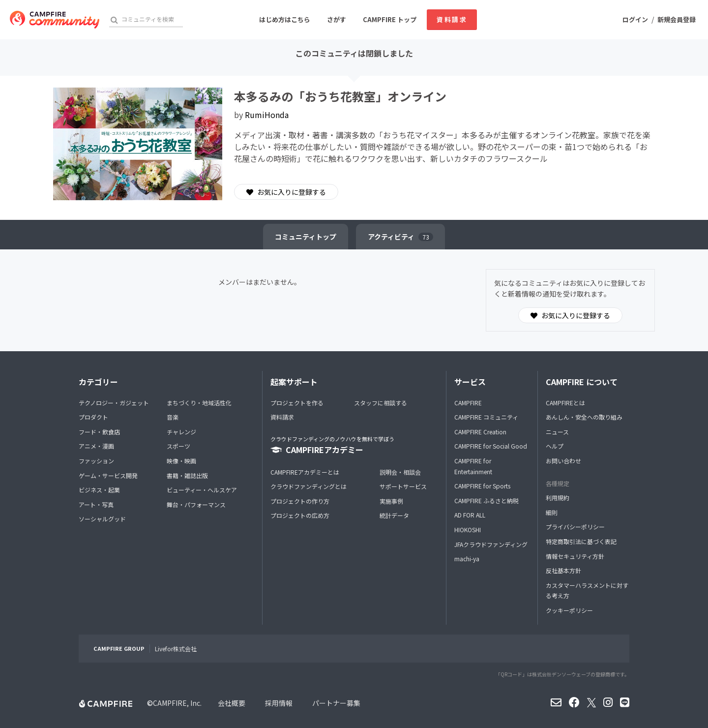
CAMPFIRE (468, 403)
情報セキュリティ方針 (575, 556)
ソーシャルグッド (102, 519)
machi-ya (467, 559)
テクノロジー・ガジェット (114, 403)
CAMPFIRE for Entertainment (473, 466)
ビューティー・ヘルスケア (202, 490)
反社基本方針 (563, 570)
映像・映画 (181, 461)
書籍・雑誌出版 (187, 475)
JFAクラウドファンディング (491, 544)
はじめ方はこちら (285, 19)
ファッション (96, 461)
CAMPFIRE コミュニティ (486, 417)
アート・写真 (96, 504)
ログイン (635, 19)
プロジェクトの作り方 (300, 501)
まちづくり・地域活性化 (199, 403)
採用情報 (279, 703)
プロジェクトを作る (297, 403)
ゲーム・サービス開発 (108, 475)
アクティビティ (400, 237)
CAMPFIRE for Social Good (491, 446)
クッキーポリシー (569, 610)
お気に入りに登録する (286, 192)
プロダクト (93, 417)
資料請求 (452, 19)
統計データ (394, 515)
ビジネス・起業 (99, 490)
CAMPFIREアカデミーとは (305, 472)
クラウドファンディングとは (309, 486)
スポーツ (178, 446)
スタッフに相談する (381, 403)
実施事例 (391, 501)
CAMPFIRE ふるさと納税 (487, 500)
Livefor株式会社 (176, 649)
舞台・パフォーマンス (196, 504)
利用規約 (558, 498)
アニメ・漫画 (96, 446)
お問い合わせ (563, 461)
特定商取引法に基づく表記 (581, 541)
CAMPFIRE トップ (390, 19)
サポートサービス (403, 486)
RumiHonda (267, 115)
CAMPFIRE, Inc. (177, 703)
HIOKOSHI (468, 530)
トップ (306, 237)
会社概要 (232, 703)
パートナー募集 (336, 703)
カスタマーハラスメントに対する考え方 (587, 591)
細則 (552, 512)
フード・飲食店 (99, 432)
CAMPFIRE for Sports (482, 486)
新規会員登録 (677, 19)
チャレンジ (181, 432)
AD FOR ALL (470, 515)
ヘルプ (555, 446)
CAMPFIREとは (565, 403)
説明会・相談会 (400, 472)
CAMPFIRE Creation (480, 432)
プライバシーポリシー (575, 527)
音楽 (173, 417)
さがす (337, 19)
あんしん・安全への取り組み (584, 417)
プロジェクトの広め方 (300, 515)
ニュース (557, 432)
